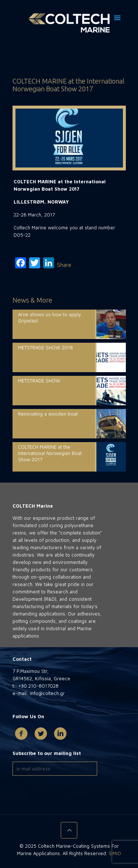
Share (64, 265)
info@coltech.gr (47, 693)
